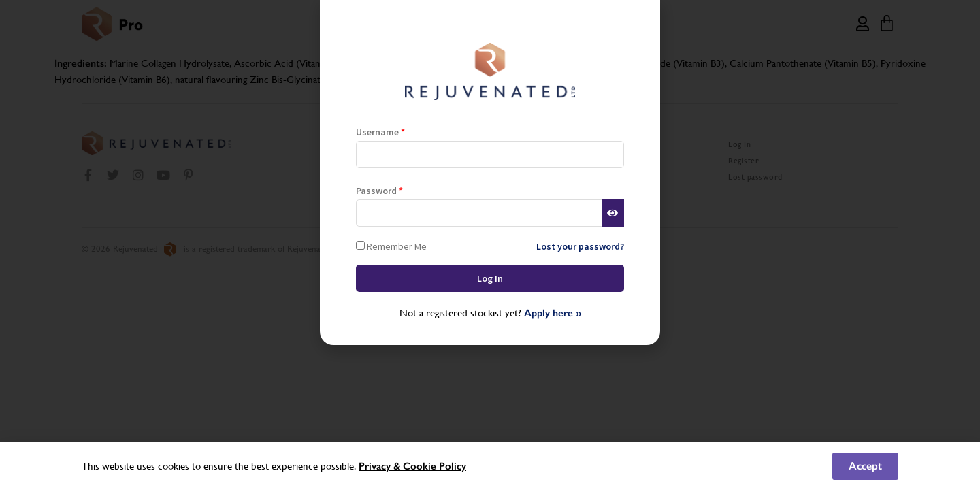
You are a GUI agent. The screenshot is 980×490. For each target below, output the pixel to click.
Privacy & (381, 466)
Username (380, 132)
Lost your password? (580, 246)
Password (379, 191)
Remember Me (391, 246)
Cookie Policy (435, 466)
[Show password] (613, 213)
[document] (490, 245)
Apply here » (553, 313)
